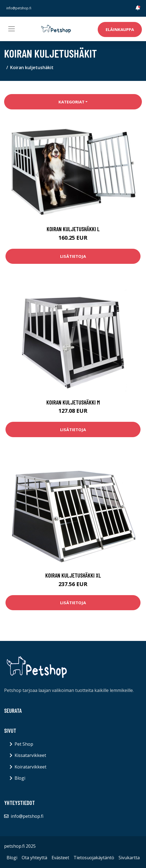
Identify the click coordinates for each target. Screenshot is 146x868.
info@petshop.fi (19, 8)
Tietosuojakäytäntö (94, 858)
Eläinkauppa (120, 29)
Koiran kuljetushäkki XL (73, 575)
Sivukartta (129, 858)
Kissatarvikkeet (30, 755)
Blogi (20, 778)
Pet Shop (24, 744)
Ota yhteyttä (34, 858)
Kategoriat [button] (71, 102)
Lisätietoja (73, 256)
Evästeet (60, 858)
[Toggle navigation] (12, 29)
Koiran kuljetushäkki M (73, 402)
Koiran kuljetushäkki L (73, 229)
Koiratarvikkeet (30, 767)
